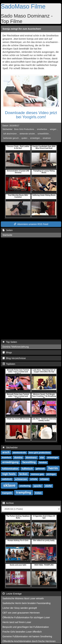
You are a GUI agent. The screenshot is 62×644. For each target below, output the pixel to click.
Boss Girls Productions (24, 129)
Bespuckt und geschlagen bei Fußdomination (26, 627)
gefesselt (40, 469)
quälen (24, 138)
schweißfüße (43, 134)
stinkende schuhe (27, 134)
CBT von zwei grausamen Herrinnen (21, 613)
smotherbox (42, 129)
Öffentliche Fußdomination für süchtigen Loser (26, 617)
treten (38, 493)
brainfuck (6, 458)
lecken (23, 474)
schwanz (44, 479)
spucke (38, 486)
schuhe (34, 479)
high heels (9, 474)
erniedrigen (35, 138)
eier (42, 457)
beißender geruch (11, 138)
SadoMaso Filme (23, 6)
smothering (25, 486)
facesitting (29, 462)
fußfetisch (27, 468)
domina (18, 457)
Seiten (8, 230)
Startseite (7, 235)
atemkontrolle (19, 453)
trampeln (7, 493)
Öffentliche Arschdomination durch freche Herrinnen (29, 641)
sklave (9, 485)
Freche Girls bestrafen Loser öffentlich (22, 632)
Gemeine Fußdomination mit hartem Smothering (27, 636)
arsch (6, 452)
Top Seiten (10, 342)
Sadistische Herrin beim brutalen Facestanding (26, 603)
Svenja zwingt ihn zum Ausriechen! (22, 29)
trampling (24, 492)
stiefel (48, 486)
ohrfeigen (51, 474)
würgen (53, 129)
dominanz (31, 457)
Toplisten (9, 364)
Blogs (7, 352)
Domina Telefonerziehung (16, 347)
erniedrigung (11, 462)
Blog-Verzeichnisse (14, 358)
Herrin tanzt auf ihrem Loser (17, 622)
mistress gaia (37, 474)
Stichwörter (10, 448)
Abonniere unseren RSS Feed (31, 224)
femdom (43, 462)
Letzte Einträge (12, 594)
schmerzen (21, 479)
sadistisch (7, 479)
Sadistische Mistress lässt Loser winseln (23, 598)
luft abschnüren (10, 134)
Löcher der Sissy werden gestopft (20, 608)
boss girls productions (40, 453)
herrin (53, 468)
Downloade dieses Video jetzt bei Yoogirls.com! (31, 115)
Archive (8, 503)
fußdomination (10, 468)
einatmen (47, 138)
